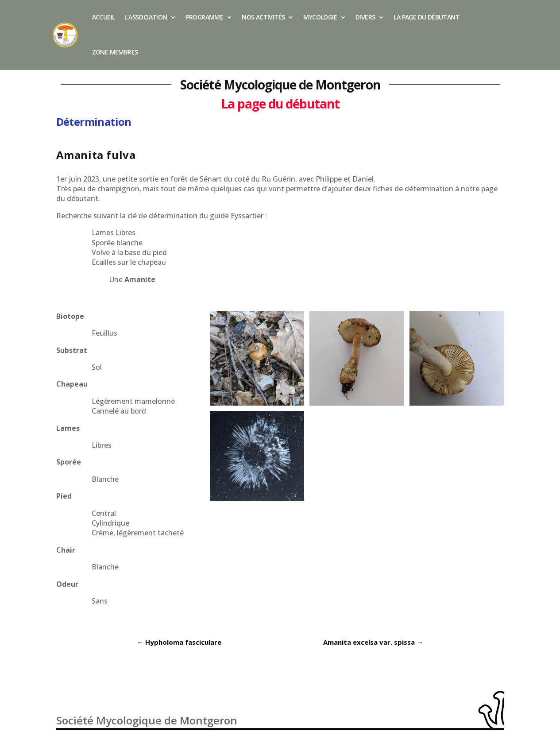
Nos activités (263, 17)
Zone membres (115, 52)
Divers (365, 17)
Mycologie (320, 17)
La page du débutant (427, 17)
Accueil (104, 17)
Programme (205, 17)
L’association (146, 17)
